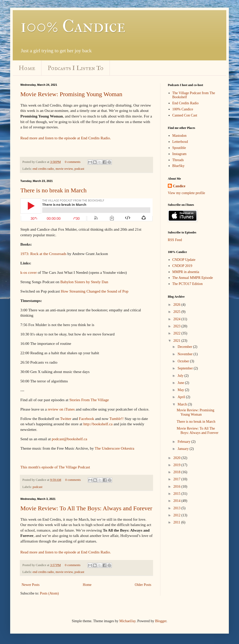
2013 (177, 508)
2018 (177, 472)
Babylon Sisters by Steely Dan (84, 282)
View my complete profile (186, 193)
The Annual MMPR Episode (193, 278)
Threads (178, 160)
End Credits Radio (185, 103)
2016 (177, 487)
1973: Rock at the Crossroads (43, 254)
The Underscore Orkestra (115, 448)
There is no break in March (54, 190)
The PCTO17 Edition (188, 284)
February (184, 442)
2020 (177, 458)
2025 (177, 312)
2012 (177, 515)
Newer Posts (31, 585)
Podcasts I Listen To (76, 68)
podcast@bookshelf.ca (70, 439)
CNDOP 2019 (182, 266)
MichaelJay (127, 621)
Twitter (66, 419)
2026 (177, 305)
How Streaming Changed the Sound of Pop (95, 291)
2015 (177, 494)
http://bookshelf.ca (98, 424)
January (183, 449)
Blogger (161, 621)
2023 (177, 326)
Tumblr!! (116, 419)
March (183, 404)
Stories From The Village (89, 400)
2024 (177, 319)
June (181, 383)
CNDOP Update (184, 260)
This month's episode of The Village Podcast (55, 467)
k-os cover (29, 272)
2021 (177, 341)
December (185, 347)
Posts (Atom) (49, 593)
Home (27, 68)
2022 (177, 333)
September (185, 368)
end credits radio (43, 169)
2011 (177, 522)
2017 (177, 479)
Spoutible (179, 148)
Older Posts (143, 585)
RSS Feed (175, 240)
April (182, 397)
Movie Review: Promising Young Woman (71, 94)
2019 (177, 465)
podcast (79, 169)
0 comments (73, 162)
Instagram (180, 154)
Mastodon (180, 136)
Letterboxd (180, 142)
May (181, 390)
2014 (177, 501)
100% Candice (73, 26)
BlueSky (178, 166)
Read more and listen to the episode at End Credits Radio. (66, 138)
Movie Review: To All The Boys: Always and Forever (86, 508)
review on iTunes (61, 409)
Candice (179, 186)
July (181, 376)
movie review (64, 169)
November (185, 354)
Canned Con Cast (185, 115)
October (184, 361)
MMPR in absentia (186, 272)
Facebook (86, 419)
